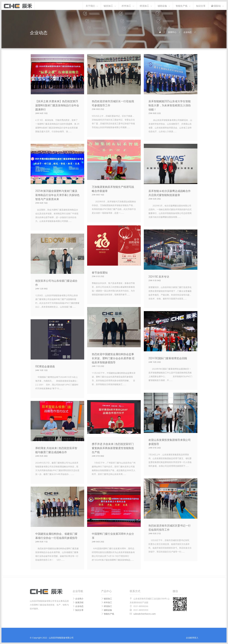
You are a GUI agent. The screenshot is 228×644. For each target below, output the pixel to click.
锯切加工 (108, 6)
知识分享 (201, 6)
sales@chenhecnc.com (145, 614)
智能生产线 (182, 6)
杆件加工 (126, 6)
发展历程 (78, 602)
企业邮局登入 (192, 638)
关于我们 (90, 6)
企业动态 (188, 32)
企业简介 (78, 599)
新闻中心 (172, 32)
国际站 (216, 6)
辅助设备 (162, 6)
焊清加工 (144, 6)
